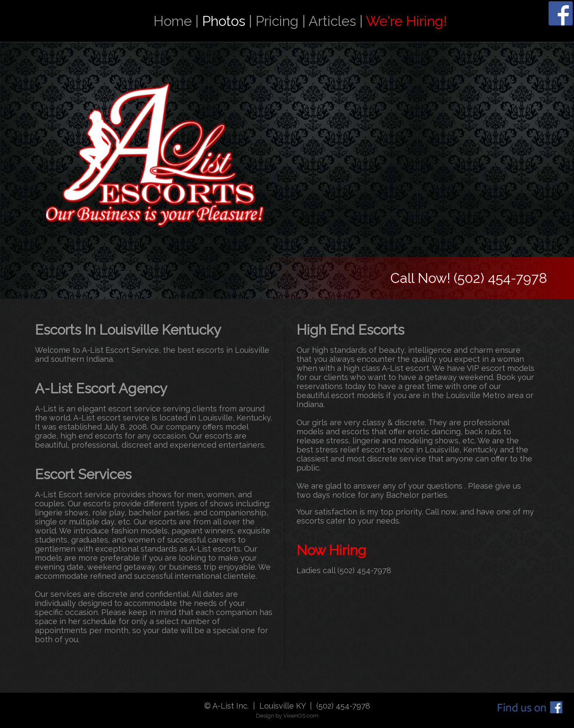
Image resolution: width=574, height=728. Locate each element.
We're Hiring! (406, 21)
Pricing (277, 21)
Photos (224, 21)
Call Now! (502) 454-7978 (469, 278)
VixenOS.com (301, 716)
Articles (332, 21)
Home (173, 21)
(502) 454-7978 (364, 570)
